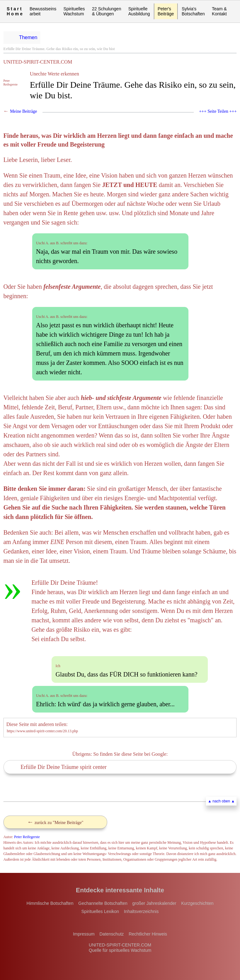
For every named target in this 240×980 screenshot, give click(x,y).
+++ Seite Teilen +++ (218, 111)
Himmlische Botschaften (50, 903)
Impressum (84, 934)
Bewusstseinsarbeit (43, 11)
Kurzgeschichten (197, 903)
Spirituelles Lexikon (100, 911)
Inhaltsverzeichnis (141, 911)
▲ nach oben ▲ (221, 801)
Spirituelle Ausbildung (139, 11)
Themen (28, 37)
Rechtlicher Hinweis (148, 934)
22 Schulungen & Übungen (106, 11)
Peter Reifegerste (27, 837)
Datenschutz (112, 934)
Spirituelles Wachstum (74, 11)
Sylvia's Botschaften (193, 11)
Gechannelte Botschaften (103, 903)
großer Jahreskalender (154, 903)
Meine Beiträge (24, 111)
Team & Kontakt (219, 11)
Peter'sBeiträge (166, 11)
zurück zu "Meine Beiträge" (55, 822)
